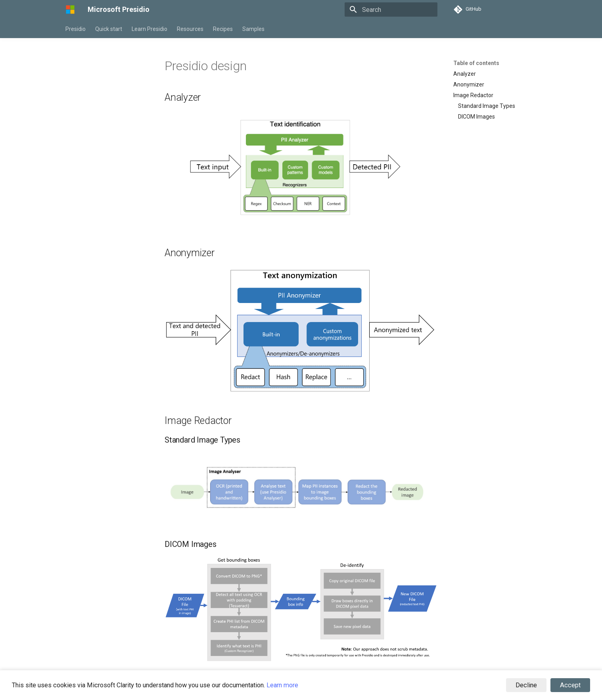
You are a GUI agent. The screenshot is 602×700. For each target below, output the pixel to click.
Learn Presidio (150, 29)
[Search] (391, 10)
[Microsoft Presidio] (70, 10)
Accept (570, 685)
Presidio (76, 29)
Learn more (282, 685)
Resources (190, 29)
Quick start (109, 29)
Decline (526, 685)
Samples (253, 29)
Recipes (223, 29)
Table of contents (476, 63)
